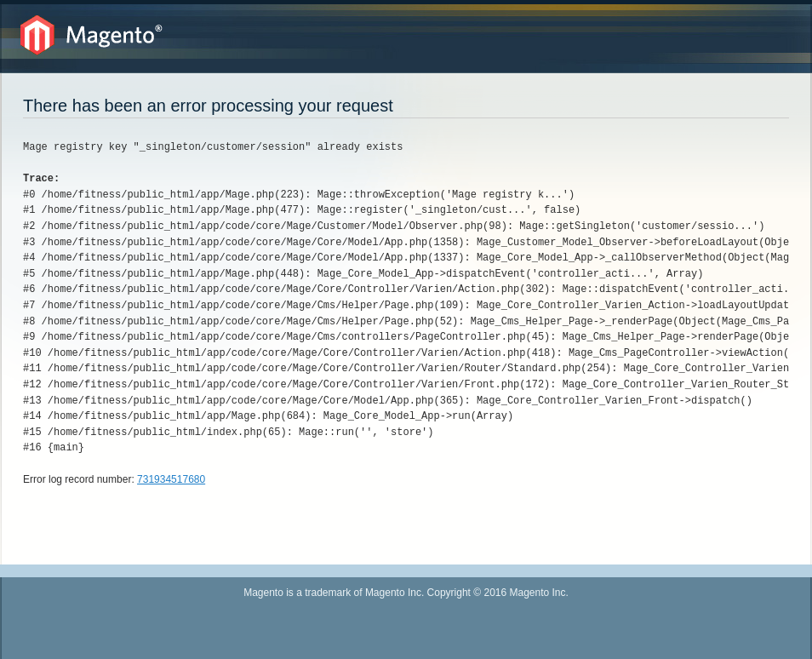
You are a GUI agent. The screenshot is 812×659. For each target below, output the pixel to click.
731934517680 (171, 479)
